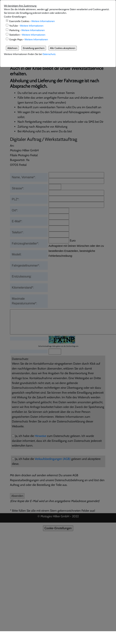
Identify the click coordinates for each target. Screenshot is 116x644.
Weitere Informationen (43, 21)
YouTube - (26, 26)
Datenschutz (49, 54)
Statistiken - (27, 35)
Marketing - (27, 30)
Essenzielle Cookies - (32, 21)
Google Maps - (29, 39)
